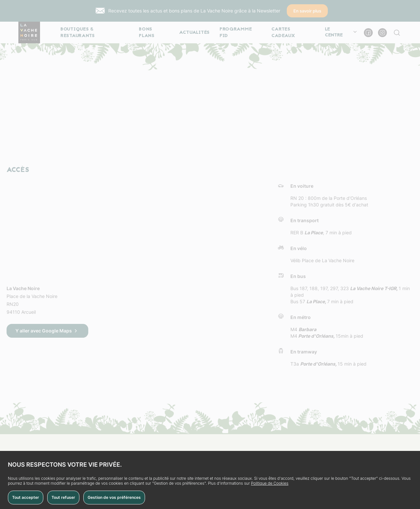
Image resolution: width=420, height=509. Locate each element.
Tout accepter (26, 497)
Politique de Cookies (270, 483)
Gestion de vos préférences (114, 497)
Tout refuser (63, 497)
